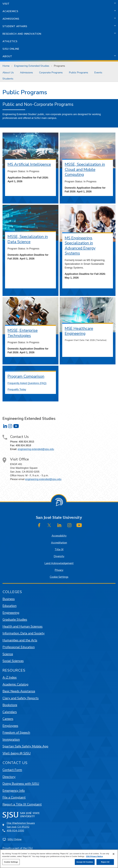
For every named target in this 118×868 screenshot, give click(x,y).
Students (8, 79)
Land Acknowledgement (59, 563)
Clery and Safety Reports (21, 698)
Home (6, 66)
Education (10, 606)
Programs (59, 66)
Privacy (59, 570)
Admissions (11, 19)
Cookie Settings (59, 577)
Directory (9, 777)
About (7, 56)
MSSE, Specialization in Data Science (28, 239)
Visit (6, 4)
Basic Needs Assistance (19, 691)
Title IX (59, 550)
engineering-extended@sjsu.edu (36, 449)
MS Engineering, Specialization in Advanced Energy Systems (80, 246)
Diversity (59, 556)
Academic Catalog (15, 684)
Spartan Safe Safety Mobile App (25, 746)
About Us (8, 73)
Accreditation (59, 543)
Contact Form (12, 770)
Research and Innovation (22, 34)
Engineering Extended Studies (32, 66)
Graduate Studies (15, 619)
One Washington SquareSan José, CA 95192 (21, 825)
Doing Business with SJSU (21, 784)
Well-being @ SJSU (17, 753)
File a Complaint (14, 797)
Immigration (11, 739)
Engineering (11, 613)
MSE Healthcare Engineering (79, 331)
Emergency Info (14, 791)
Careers (8, 719)
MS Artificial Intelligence (29, 164)
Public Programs (79, 73)
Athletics (10, 41)
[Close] (114, 854)
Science (8, 654)
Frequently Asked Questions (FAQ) (27, 383)
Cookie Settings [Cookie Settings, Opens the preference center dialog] (11, 862)
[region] (59, 859)
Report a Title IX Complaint (22, 804)
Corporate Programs (51, 73)
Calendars (10, 712)
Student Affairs (15, 26)
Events (98, 73)
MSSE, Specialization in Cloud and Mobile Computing (85, 169)
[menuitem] (9, 73)
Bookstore (10, 705)
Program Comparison (26, 376)
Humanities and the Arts (20, 640)
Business (9, 599)
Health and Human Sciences (23, 626)
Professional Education (19, 647)
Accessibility (59, 536)
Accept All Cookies (85, 862)
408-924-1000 (15, 831)
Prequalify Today (17, 389)
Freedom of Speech (16, 732)
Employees (10, 726)
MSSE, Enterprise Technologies (23, 333)
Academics (10, 11)
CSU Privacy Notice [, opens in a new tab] (94, 856)
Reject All (105, 862)
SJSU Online (11, 49)
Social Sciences (13, 661)
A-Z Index (10, 677)
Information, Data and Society (24, 633)
